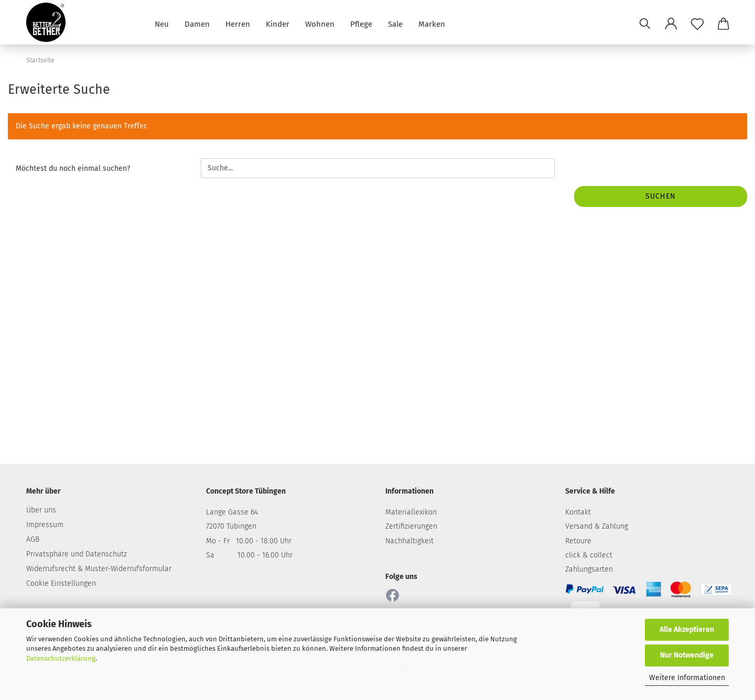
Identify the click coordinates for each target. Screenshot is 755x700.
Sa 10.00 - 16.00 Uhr (249, 555)
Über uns (41, 510)
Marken (432, 23)
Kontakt (578, 512)
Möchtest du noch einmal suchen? (73, 168)
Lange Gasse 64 (232, 512)
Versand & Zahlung (597, 526)
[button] (671, 24)
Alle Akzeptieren (687, 630)
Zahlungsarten (589, 569)
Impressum (45, 525)
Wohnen (320, 23)
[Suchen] (645, 24)
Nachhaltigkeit (409, 541)
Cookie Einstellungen (61, 583)
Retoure (578, 541)
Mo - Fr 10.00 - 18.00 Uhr (249, 541)
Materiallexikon (411, 512)
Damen (197, 23)
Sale (395, 23)
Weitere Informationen (687, 678)
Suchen (661, 196)
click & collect (589, 555)
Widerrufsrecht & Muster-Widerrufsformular (99, 569)
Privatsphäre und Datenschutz (77, 554)
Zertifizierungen (411, 526)
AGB (33, 539)
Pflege (361, 23)
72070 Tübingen (231, 526)
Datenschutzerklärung (61, 658)
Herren (238, 23)
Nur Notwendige (687, 655)
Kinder (278, 23)
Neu (162, 23)
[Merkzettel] (697, 24)
